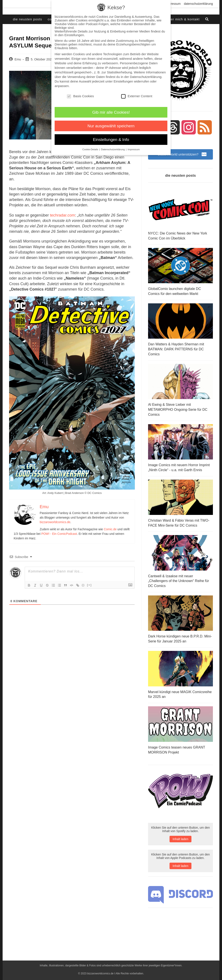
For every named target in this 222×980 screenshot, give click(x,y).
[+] (89, 585)
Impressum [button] (134, 149)
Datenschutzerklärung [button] (113, 149)
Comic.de (110, 529)
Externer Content (137, 96)
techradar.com (62, 215)
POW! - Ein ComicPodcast (59, 534)
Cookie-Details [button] (91, 149)
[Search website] (207, 19)
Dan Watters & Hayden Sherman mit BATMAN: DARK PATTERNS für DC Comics (176, 349)
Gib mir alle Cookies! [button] (111, 112)
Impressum (173, 4)
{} (83, 585)
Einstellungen (123, 81)
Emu (18, 59)
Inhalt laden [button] (180, 837)
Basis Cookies (80, 96)
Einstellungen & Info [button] (111, 140)
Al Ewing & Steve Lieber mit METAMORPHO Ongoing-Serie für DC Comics (178, 409)
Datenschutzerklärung (198, 4)
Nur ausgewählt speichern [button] (111, 126)
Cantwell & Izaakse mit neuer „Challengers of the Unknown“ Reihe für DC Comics (179, 580)
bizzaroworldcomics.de (55, 522)
